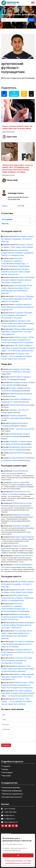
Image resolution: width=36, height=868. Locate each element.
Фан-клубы (7, 776)
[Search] (14, 20)
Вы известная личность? (12, 797)
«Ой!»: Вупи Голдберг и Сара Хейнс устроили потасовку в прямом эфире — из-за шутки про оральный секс (18, 348)
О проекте (6, 766)
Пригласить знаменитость (13, 794)
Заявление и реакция (21, 515)
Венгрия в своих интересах (23, 537)
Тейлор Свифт (12, 180)
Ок (18, 855)
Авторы (5, 769)
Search (31, 20)
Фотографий (7, 219)
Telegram (14, 94)
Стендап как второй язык (19, 405)
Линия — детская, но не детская (22, 429)
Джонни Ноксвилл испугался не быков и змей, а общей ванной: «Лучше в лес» (16, 272)
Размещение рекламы (11, 788)
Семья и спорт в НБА (21, 482)
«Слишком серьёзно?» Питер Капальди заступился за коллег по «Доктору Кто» (17, 307)
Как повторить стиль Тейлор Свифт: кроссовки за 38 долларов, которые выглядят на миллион (18, 323)
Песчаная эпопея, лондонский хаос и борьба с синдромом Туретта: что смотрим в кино (17, 253)
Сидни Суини (12, 137)
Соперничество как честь (23, 556)
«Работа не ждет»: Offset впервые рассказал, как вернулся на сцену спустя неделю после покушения (18, 340)
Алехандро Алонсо (16, 193)
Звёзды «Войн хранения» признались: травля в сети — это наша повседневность (18, 332)
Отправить (6, 745)
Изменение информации (12, 791)
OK (24, 94)
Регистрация (7, 772)
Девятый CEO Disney (17, 453)
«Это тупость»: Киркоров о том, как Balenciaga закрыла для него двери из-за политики (17, 299)
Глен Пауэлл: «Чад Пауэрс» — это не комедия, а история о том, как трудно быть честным (17, 356)
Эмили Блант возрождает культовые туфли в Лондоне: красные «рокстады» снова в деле (18, 280)
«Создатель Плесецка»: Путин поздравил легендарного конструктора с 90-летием (17, 315)
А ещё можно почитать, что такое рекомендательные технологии (18, 862)
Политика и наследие (21, 526)
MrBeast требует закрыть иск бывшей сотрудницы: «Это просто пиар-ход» (18, 239)
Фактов (5, 224)
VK (4, 94)
